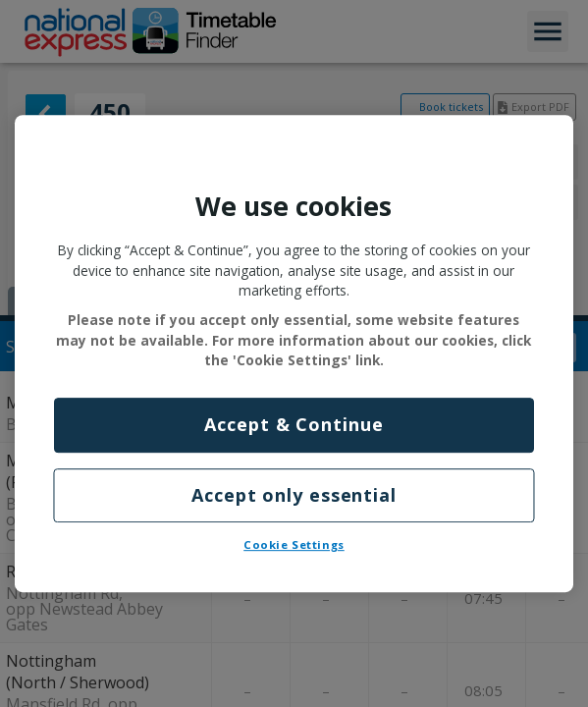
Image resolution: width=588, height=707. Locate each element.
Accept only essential (294, 495)
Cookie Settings (294, 544)
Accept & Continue (294, 425)
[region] (294, 353)
